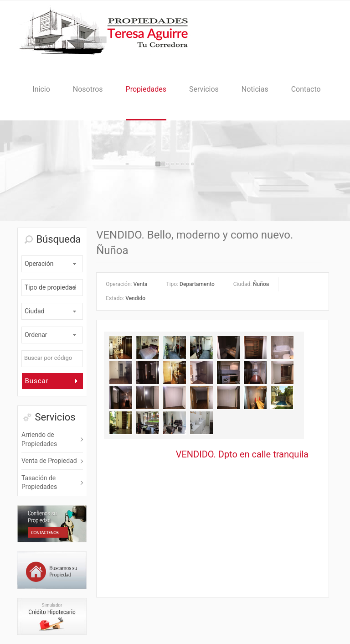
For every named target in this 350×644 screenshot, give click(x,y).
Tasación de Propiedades (39, 483)
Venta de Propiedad (49, 461)
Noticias (255, 89)
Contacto (306, 89)
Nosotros (88, 89)
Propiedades (146, 89)
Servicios (204, 89)
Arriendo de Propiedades (39, 439)
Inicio (41, 89)
